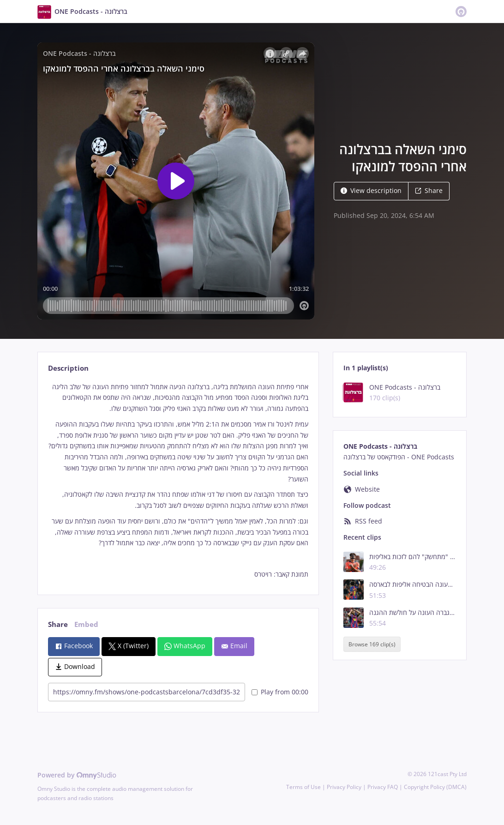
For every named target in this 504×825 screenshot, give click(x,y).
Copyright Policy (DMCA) (435, 787)
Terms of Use (303, 787)
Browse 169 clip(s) (372, 644)
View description (371, 190)
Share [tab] (58, 624)
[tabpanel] (178, 481)
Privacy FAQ (383, 787)
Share (429, 190)
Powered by (77, 775)
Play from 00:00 (280, 692)
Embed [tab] (86, 624)
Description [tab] (68, 368)
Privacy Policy (344, 787)
